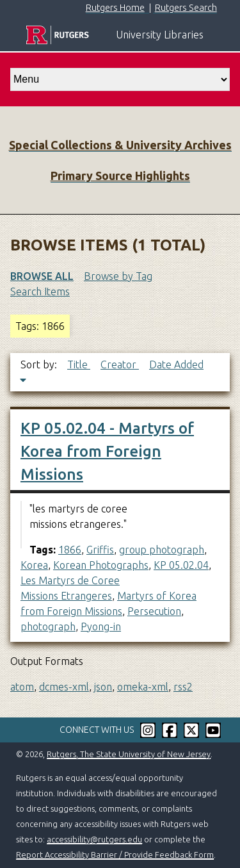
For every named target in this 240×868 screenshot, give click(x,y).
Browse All (42, 276)
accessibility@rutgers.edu (94, 839)
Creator (120, 364)
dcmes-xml (64, 687)
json (103, 687)
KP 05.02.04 (181, 565)
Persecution (154, 611)
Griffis (100, 550)
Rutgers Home (115, 8)
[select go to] (120, 79)
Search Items (40, 291)
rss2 (183, 687)
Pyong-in (101, 626)
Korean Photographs (101, 565)
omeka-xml (143, 687)
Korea (34, 565)
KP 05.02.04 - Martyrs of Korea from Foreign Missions (107, 451)
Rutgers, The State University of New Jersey (129, 754)
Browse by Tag (118, 276)
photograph (48, 626)
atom (22, 687)
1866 (70, 550)
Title (79, 364)
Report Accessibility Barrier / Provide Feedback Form (115, 855)
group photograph (162, 550)
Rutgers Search (186, 8)
